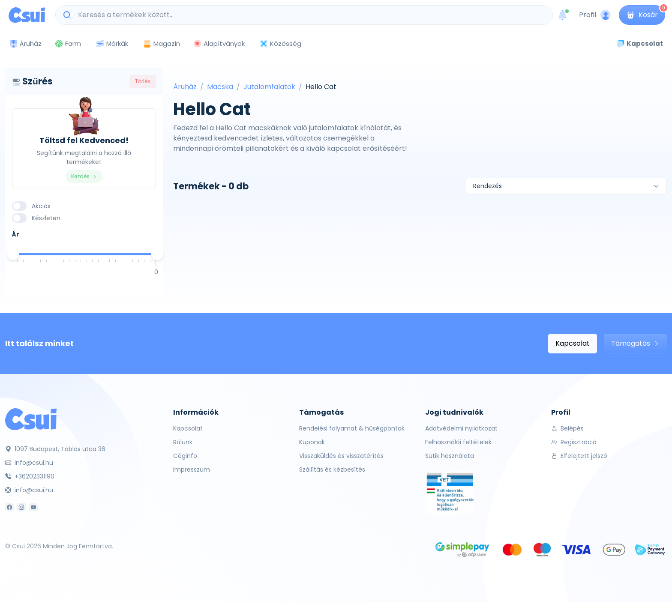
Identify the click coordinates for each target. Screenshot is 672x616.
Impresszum (192, 469)
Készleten (46, 218)
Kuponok (312, 442)
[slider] (13, 254)
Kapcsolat (573, 343)
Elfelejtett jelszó (579, 456)
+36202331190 (30, 476)
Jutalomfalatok (269, 87)
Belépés (567, 428)
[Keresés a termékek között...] (309, 15)
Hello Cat (321, 87)
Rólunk (183, 442)
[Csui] (31, 419)
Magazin (161, 43)
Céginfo (185, 456)
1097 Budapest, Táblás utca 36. (56, 449)
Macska (220, 87)
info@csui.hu (29, 463)
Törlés (143, 81)
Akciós (41, 206)
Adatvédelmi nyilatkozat (461, 428)
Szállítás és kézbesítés (332, 469)
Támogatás (635, 343)
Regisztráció (574, 442)
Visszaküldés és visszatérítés (341, 456)
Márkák (112, 44)
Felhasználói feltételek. (459, 442)
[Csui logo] (27, 15)
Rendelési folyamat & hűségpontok (352, 428)
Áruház (185, 87)
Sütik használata (450, 456)
